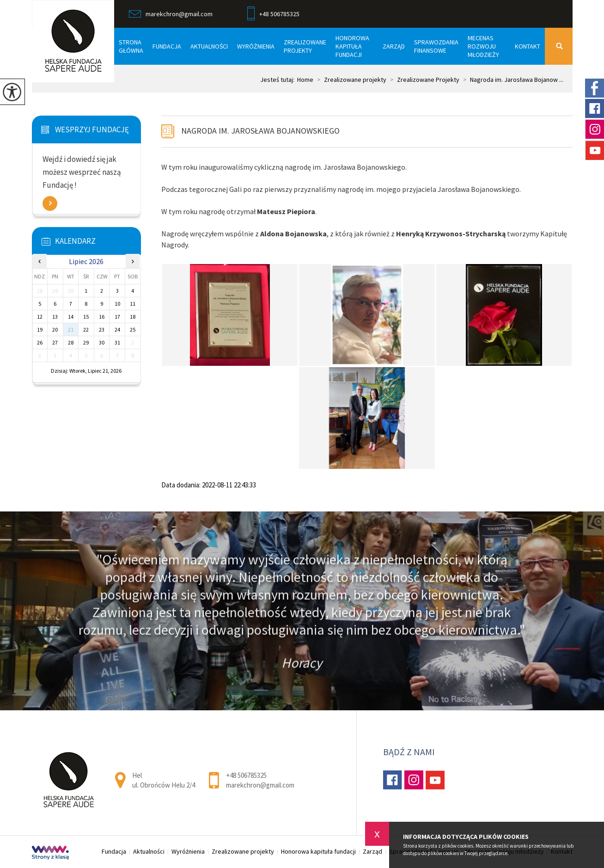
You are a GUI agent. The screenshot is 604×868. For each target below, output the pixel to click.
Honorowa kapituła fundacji (352, 46)
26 (40, 342)
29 (86, 342)
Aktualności (209, 46)
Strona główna (131, 46)
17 (117, 317)
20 (55, 329)
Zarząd (394, 46)
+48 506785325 (273, 14)
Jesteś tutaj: (279, 80)
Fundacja (167, 46)
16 (102, 317)
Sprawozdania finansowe (436, 46)
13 (55, 317)
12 (40, 317)
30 (102, 342)
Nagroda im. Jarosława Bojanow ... (511, 80)
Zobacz (50, 203)
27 (55, 342)
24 (117, 329)
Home (305, 80)
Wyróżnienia (256, 46)
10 (117, 304)
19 (40, 329)
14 (71, 317)
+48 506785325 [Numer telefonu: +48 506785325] (246, 775)
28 (71, 342)
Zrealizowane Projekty (423, 80)
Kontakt (528, 46)
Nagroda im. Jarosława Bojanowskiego (260, 131)
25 (133, 329)
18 (133, 317)
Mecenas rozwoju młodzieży (483, 46)
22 (86, 329)
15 (86, 317)
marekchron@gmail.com (171, 14)
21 (71, 329)
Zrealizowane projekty (305, 46)
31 (117, 342)
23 (102, 329)
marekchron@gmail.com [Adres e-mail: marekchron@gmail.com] (260, 785)
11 (133, 304)
